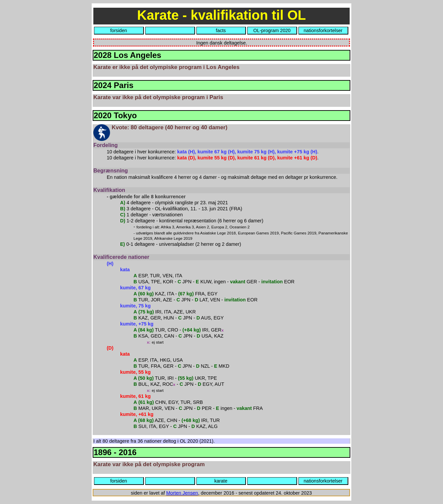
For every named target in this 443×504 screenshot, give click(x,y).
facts (221, 30)
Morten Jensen (182, 493)
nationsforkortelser (323, 30)
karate (221, 481)
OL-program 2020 (272, 30)
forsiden (118, 30)
